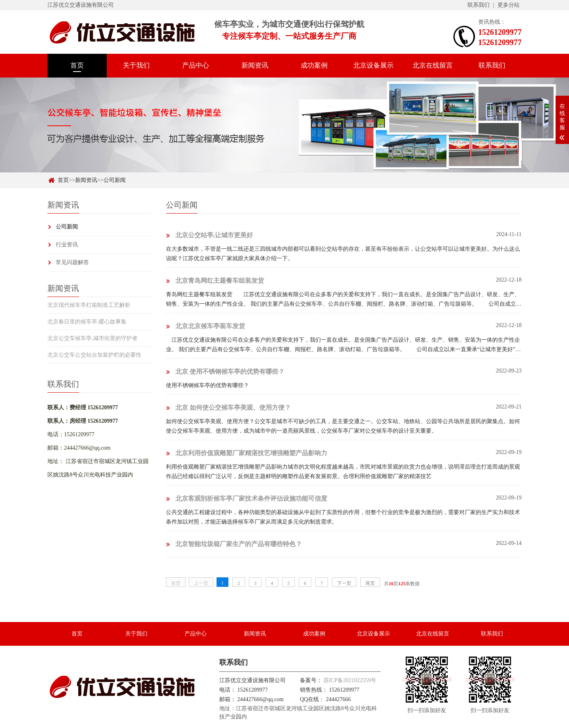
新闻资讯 (255, 65)
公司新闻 (115, 180)
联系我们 (479, 5)
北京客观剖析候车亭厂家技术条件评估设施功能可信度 (247, 498)
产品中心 (196, 65)
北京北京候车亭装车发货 (205, 326)
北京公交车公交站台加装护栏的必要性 (94, 355)
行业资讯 (67, 245)
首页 (77, 65)
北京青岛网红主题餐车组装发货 (215, 281)
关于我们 (136, 65)
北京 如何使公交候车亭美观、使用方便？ (228, 407)
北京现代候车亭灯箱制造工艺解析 (89, 305)
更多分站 (509, 5)
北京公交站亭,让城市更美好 (209, 235)
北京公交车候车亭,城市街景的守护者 (92, 338)
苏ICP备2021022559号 (350, 680)
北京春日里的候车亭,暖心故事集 (87, 322)
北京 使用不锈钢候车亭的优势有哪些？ (225, 372)
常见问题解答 (72, 262)
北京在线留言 (433, 65)
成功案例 (314, 65)
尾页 (370, 583)
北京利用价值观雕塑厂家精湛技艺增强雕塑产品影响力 (247, 453)
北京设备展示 (373, 65)
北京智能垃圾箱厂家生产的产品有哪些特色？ (234, 544)
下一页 (344, 583)
